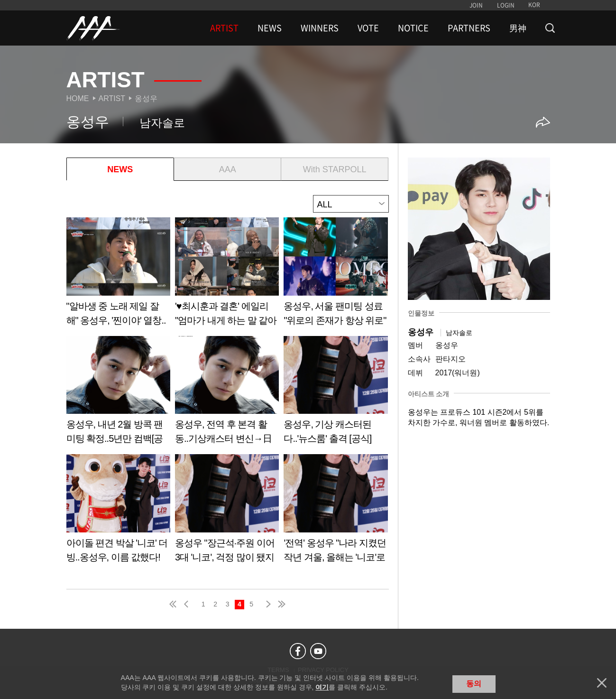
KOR (534, 5)
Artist (112, 98)
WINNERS (320, 28)
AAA (228, 169)
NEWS (270, 28)
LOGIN (506, 5)
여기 (322, 687)
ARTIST (224, 28)
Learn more (118, 275)
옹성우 (146, 98)
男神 (518, 28)
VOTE (368, 28)
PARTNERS (469, 28)
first (174, 604)
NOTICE (413, 28)
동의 (474, 684)
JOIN (476, 5)
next (267, 604)
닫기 (602, 683)
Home (78, 98)
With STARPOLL (335, 169)
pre (188, 604)
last (281, 604)
